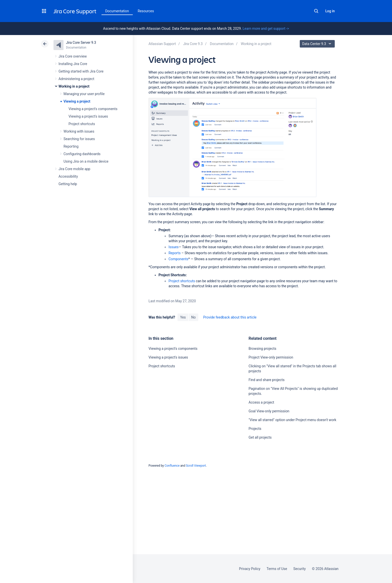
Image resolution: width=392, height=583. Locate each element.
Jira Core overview (73, 56)
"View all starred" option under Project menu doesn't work (292, 420)
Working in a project (74, 86)
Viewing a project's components (93, 109)
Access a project (261, 402)
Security (299, 569)
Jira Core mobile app (74, 169)
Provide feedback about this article (230, 317)
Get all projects (260, 437)
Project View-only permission (271, 357)
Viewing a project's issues (88, 116)
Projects (255, 429)
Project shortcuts (82, 124)
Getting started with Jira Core (81, 71)
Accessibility (68, 176)
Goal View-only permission (269, 411)
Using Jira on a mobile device (86, 161)
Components (178, 259)
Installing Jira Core (73, 64)
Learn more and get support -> (266, 29)
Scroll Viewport (196, 466)
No (193, 317)
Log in (330, 11)
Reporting (71, 146)
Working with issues (79, 131)
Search (316, 11)
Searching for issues (79, 139)
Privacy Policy (250, 569)
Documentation (117, 11)
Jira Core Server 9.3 (81, 43)
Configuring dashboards (82, 154)
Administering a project (76, 79)
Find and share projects (266, 380)
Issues (173, 247)
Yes (183, 317)
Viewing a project (77, 101)
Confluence (172, 466)
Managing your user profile (84, 94)
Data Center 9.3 (318, 44)
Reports (174, 253)
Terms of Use (277, 569)
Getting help (68, 184)
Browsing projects (262, 349)
